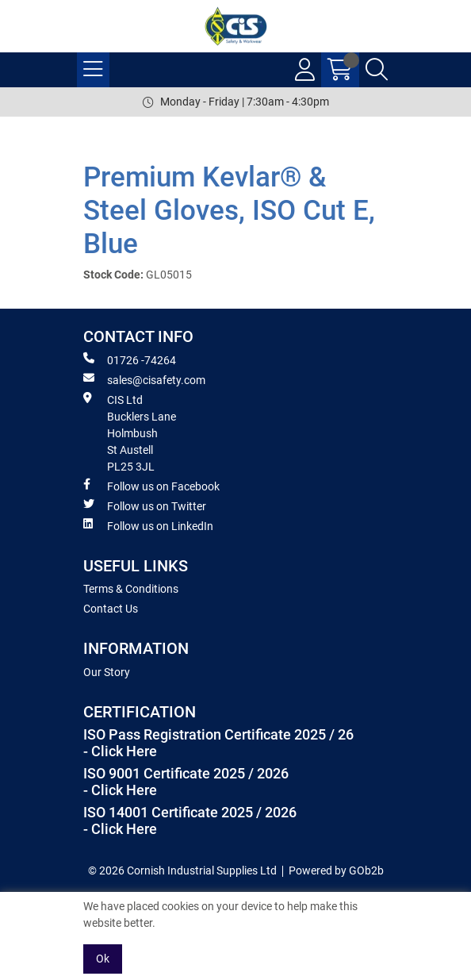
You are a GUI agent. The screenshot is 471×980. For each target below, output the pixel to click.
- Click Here (120, 751)
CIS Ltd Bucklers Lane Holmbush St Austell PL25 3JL (130, 432)
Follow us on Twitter (145, 505)
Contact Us (111, 609)
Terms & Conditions (131, 589)
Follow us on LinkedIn (148, 525)
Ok (103, 959)
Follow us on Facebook (151, 486)
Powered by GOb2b (336, 870)
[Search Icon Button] (377, 70)
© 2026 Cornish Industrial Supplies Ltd (182, 870)
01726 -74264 (130, 359)
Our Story (107, 672)
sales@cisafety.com (144, 379)
